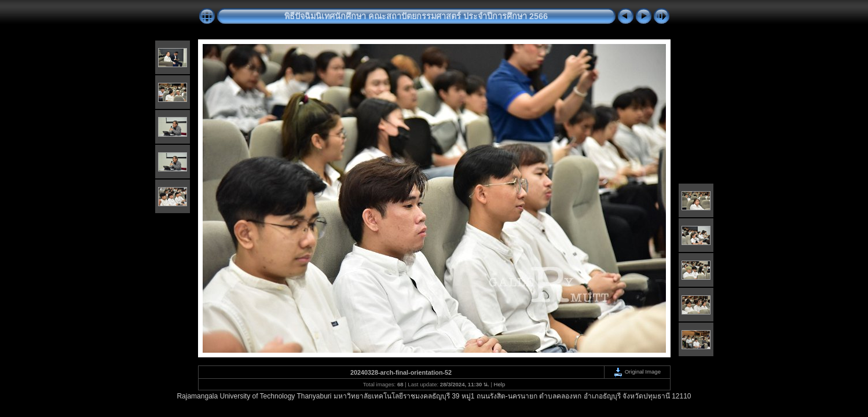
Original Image (637, 372)
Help (500, 384)
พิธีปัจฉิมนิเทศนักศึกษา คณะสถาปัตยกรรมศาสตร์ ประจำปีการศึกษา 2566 (416, 16)
